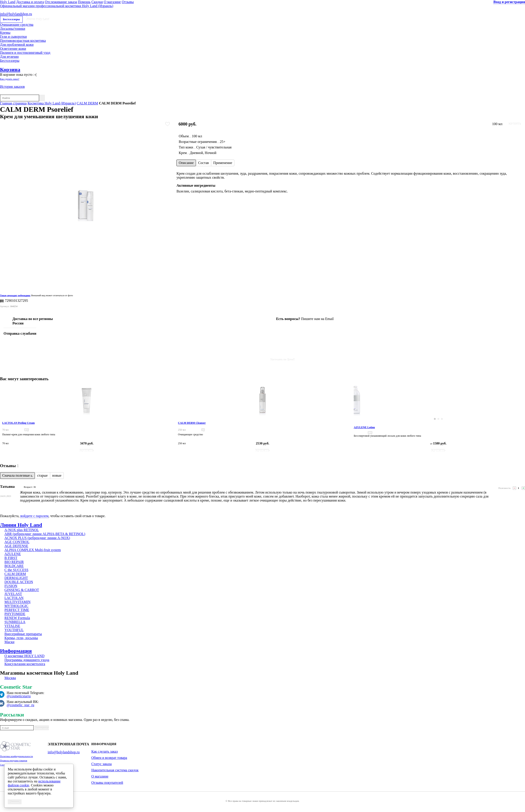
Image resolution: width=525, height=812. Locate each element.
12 (203, 430)
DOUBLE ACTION (19, 582)
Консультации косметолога (25, 664)
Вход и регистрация (509, 2)
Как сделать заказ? (10, 79)
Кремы (5, 33)
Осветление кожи (13, 49)
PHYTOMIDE (15, 614)
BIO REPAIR (14, 562)
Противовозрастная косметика (23, 41)
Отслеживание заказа (61, 2)
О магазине (112, 2)
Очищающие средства (17, 25)
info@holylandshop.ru (16, 14)
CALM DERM (87, 103)
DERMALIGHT (16, 578)
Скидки (97, 2)
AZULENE (13, 554)
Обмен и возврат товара (109, 758)
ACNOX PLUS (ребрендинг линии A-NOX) (37, 538)
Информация (16, 651)
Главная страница (13, 103)
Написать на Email (282, 360)
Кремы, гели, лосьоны (21, 638)
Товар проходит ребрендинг (15, 295)
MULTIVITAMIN (17, 602)
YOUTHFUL (14, 630)
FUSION (11, 586)
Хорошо (15, 802)
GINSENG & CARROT (22, 590)
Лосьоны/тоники (13, 29)
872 (27, 430)
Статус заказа (102, 764)
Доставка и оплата (30, 2)
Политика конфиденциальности (16, 756)
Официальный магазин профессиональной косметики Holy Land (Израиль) (57, 6)
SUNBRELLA (15, 622)
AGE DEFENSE (16, 546)
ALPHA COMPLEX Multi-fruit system (33, 550)
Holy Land (8, 2)
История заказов (12, 87)
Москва (10, 678)
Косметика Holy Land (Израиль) (52, 103)
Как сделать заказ (105, 751)
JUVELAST (13, 594)
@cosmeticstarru (19, 696)
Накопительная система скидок (115, 770)
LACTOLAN (14, 598)
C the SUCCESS (16, 570)
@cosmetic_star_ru (20, 705)
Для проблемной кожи (17, 45)
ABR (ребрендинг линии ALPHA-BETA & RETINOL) (45, 534)
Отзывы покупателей (107, 783)
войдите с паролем (34, 516)
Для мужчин (9, 57)
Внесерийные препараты (23, 634)
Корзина (10, 70)
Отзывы (128, 2)
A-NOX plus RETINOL (22, 530)
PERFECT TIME (17, 610)
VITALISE (12, 626)
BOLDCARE (14, 566)
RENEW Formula (17, 618)
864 (370, 433)
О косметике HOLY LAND (24, 656)
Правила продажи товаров (14, 760)
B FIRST (11, 558)
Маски (9, 642)
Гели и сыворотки (13, 37)
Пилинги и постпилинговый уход (25, 53)
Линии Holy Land (38, 19)
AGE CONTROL (17, 542)
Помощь (84, 2)
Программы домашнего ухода (27, 660)
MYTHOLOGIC (16, 606)
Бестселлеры (11, 19)
